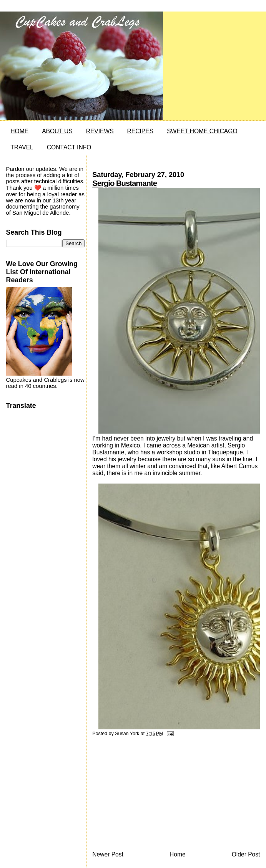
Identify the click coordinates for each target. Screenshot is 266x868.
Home (178, 854)
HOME (19, 131)
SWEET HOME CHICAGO (202, 131)
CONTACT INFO (69, 147)
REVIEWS (100, 131)
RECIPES (140, 131)
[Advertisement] (150, 796)
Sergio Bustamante (125, 183)
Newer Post (108, 854)
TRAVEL (22, 147)
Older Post (246, 854)
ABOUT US (57, 131)
